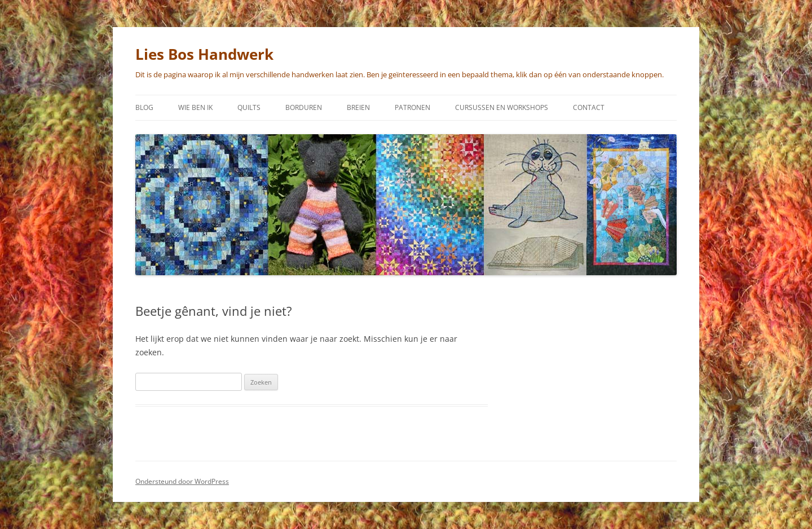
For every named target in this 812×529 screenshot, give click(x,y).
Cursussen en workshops (502, 107)
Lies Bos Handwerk (204, 54)
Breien (358, 107)
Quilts (249, 107)
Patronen (412, 107)
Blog (144, 107)
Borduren (304, 107)
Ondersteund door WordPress (182, 481)
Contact (589, 107)
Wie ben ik (195, 107)
